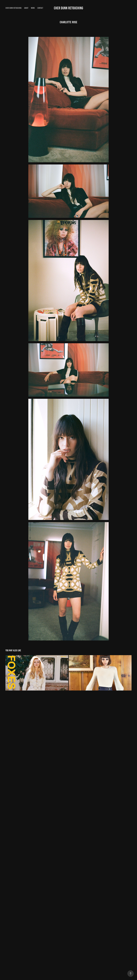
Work (33, 8)
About (26, 8)
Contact (40, 8)
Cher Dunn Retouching (13, 8)
